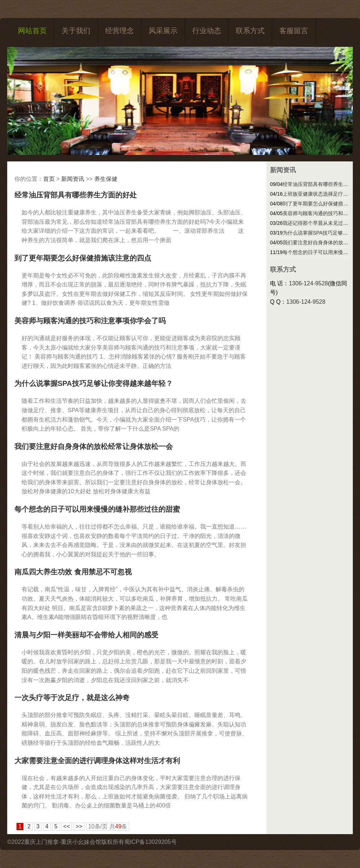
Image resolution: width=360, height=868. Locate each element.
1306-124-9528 (308, 283)
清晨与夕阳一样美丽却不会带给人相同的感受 (86, 635)
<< (67, 826)
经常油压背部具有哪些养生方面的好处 (76, 195)
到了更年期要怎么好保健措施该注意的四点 (83, 258)
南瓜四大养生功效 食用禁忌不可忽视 (73, 572)
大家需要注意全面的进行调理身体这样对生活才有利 (97, 761)
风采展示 (163, 31)
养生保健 (106, 179)
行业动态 (207, 31)
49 (118, 826)
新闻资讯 (73, 179)
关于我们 (76, 31)
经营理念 (120, 31)
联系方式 (250, 31)
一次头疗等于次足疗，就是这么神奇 (72, 698)
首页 (49, 179)
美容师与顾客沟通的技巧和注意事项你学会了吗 (90, 321)
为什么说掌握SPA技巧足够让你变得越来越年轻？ (94, 383)
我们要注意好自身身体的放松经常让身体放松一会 (94, 446)
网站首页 (32, 31)
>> (79, 826)
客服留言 (294, 31)
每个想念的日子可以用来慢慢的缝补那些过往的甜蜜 (97, 509)
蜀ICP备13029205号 (150, 842)
